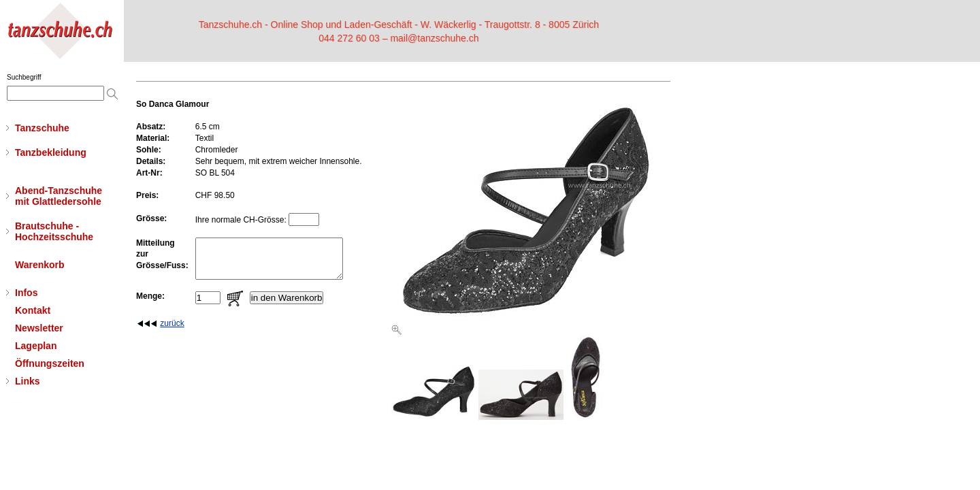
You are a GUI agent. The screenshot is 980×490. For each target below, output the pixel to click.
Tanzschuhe (42, 128)
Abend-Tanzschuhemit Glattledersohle (59, 196)
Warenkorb (40, 265)
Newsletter (39, 328)
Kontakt (33, 310)
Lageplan (36, 346)
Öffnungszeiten (50, 363)
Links (28, 381)
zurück (172, 331)
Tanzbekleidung (51, 152)
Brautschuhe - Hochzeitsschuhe (54, 231)
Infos (26, 293)
